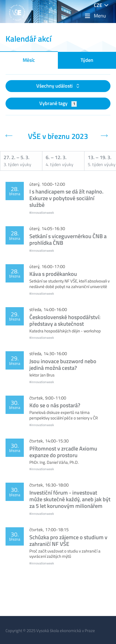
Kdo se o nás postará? (55, 405)
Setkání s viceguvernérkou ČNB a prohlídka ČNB (68, 239)
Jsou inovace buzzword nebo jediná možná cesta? (63, 364)
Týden (87, 60)
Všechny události (55, 86)
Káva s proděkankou (53, 274)
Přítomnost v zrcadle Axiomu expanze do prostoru (63, 452)
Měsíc (29, 60)
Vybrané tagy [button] (58, 103)
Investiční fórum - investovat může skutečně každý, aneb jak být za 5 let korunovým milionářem (70, 499)
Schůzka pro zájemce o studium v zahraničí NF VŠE (68, 540)
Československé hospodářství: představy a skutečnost (65, 320)
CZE (98, 5)
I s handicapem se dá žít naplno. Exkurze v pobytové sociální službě (66, 198)
